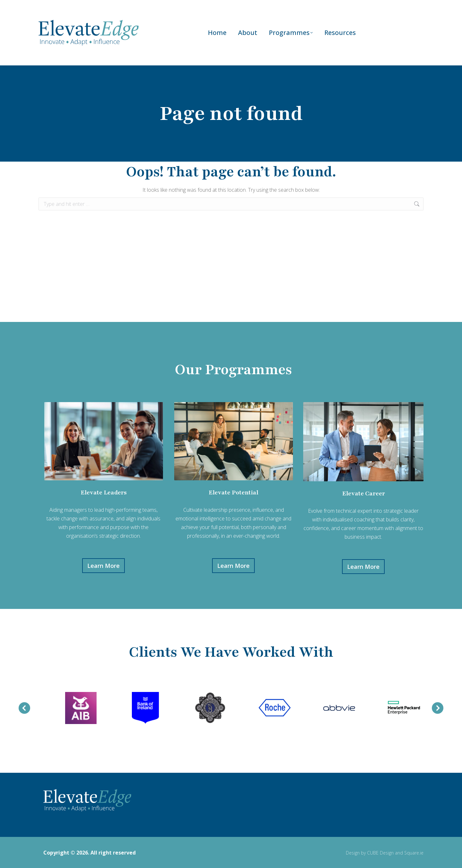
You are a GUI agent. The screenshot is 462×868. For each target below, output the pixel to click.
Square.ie (414, 852)
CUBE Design (380, 852)
